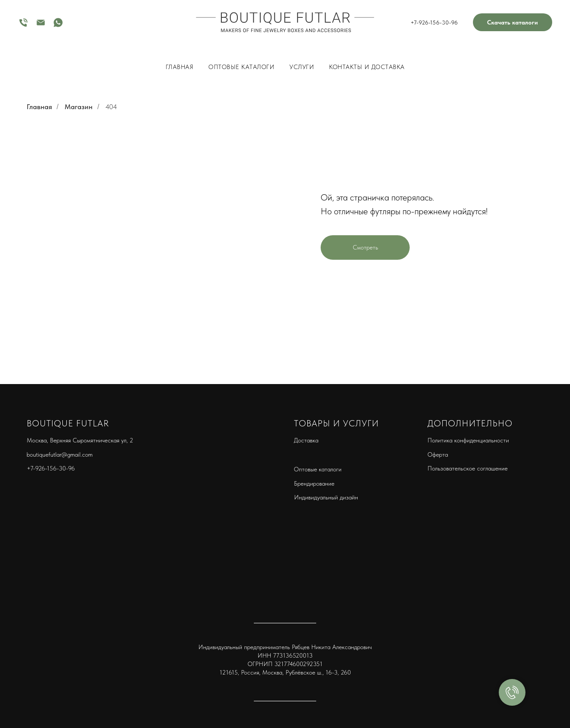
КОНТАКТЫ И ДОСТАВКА (367, 67)
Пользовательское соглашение (468, 468)
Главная (39, 107)
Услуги (302, 67)
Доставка (306, 440)
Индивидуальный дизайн (326, 497)
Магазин (79, 107)
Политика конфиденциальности (468, 440)
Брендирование (314, 483)
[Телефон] (23, 26)
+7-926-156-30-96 (434, 22)
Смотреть (365, 247)
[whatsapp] (58, 26)
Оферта (438, 454)
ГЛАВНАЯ (180, 67)
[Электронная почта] (41, 26)
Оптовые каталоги (241, 67)
